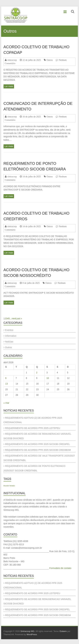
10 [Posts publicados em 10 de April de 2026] (48, 378)
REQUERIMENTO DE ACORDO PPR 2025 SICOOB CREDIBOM (38, 450)
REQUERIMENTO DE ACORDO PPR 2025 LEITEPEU (33, 428)
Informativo (11, 336)
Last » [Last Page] (19, 318)
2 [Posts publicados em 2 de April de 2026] (37, 372)
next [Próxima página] (14, 318)
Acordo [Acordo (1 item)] (6, 486)
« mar (6, 403)
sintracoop (12, 60)
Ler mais (9, 86)
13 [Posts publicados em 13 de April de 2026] (7, 384)
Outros (50, 60)
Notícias (9, 342)
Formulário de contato (60, 568)
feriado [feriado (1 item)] (12, 486)
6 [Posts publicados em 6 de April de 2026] (6, 378)
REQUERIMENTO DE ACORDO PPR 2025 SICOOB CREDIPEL (38, 444)
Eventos (9, 330)
